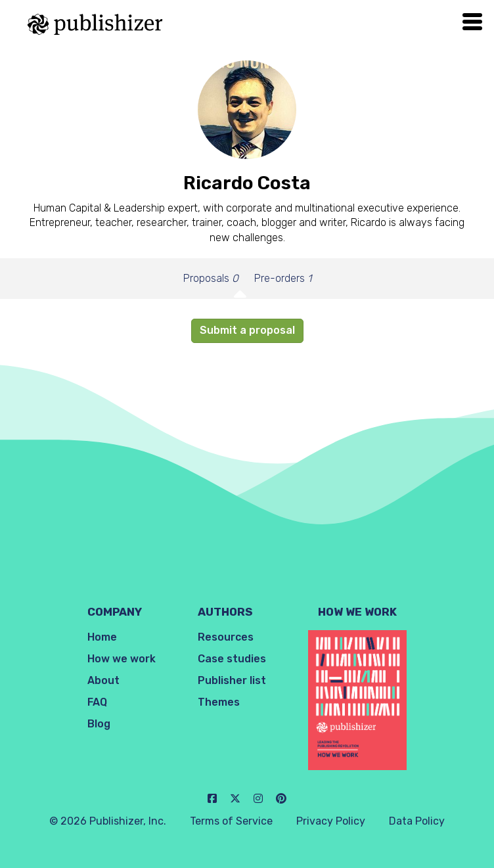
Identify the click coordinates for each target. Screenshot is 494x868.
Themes (219, 702)
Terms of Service (231, 821)
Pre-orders (283, 278)
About (103, 680)
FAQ (97, 702)
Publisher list (232, 680)
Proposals (211, 278)
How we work (122, 659)
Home (102, 637)
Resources (226, 637)
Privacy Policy (331, 821)
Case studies (232, 659)
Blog (99, 724)
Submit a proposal (247, 330)
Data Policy (417, 821)
